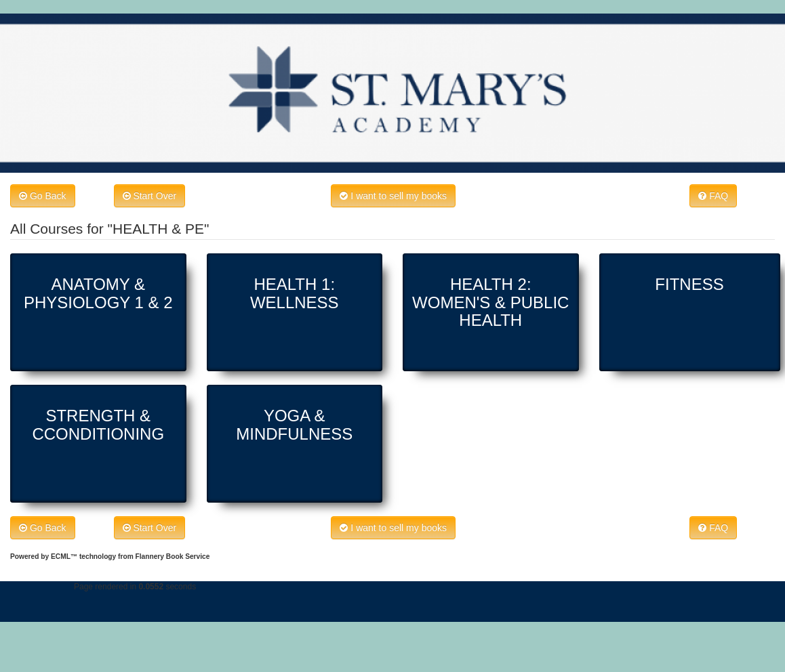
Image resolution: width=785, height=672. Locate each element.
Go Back (43, 196)
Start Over (150, 196)
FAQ (713, 196)
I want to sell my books (393, 196)
